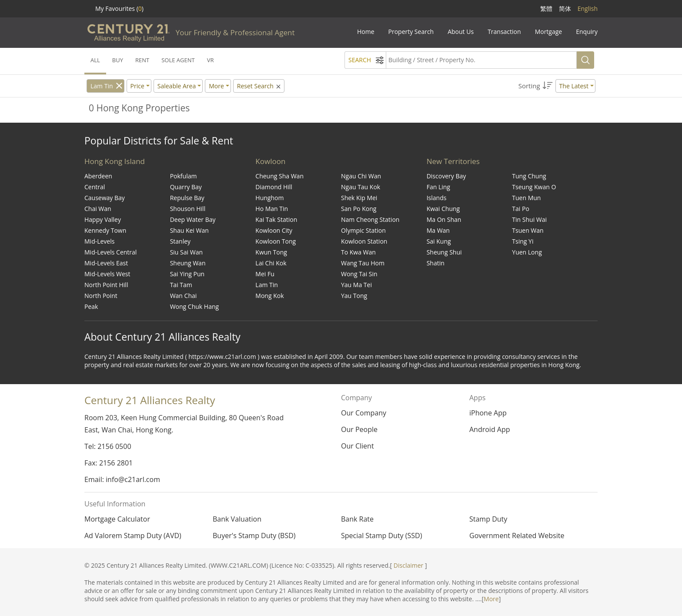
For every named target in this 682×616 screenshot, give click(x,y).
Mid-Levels (99, 241)
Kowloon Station (364, 241)
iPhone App (488, 413)
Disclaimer (408, 565)
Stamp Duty (488, 519)
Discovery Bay (446, 176)
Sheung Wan (188, 263)
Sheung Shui (444, 252)
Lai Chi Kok (271, 263)
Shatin (436, 263)
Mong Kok (269, 296)
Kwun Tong (271, 252)
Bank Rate (357, 519)
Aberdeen (98, 176)
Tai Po (521, 209)
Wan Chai (184, 296)
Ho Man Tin (272, 209)
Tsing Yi (523, 241)
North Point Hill (106, 285)
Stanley (180, 241)
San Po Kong (359, 209)
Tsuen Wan (528, 230)
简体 (565, 8)
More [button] (216, 86)
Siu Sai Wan (186, 252)
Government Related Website (517, 536)
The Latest (574, 86)
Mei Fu (265, 274)
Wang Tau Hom (363, 263)
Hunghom (269, 198)
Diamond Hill (274, 187)
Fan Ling (438, 187)
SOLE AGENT (178, 60)
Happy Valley (103, 219)
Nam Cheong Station (370, 219)
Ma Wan (438, 230)
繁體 (546, 8)
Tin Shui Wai (529, 219)
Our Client (358, 446)
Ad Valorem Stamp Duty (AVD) (133, 536)
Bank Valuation (237, 519)
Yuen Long (527, 252)
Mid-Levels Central (110, 252)
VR (211, 60)
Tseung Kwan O (534, 187)
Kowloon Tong (276, 241)
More (491, 599)
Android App (490, 429)
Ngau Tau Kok (361, 187)
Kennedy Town (105, 230)
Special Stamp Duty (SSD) (381, 536)
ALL (95, 60)
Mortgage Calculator (117, 519)
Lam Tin (102, 86)
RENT (142, 60)
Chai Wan (98, 209)
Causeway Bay (105, 198)
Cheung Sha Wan (279, 176)
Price (137, 86)
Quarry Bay (186, 187)
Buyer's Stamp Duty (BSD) (254, 536)
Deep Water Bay (193, 219)
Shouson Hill (188, 209)
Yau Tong (354, 296)
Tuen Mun (526, 198)
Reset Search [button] (260, 86)
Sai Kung (439, 241)
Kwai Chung (443, 209)
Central (95, 187)
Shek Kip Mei (359, 198)
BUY (118, 60)
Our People (359, 429)
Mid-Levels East (106, 263)
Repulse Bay (187, 198)
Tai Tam (181, 285)
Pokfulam (184, 176)
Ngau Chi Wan (361, 176)
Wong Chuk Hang (194, 306)
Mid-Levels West (107, 274)
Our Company (364, 413)
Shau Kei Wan (189, 230)
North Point (101, 296)
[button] (557, 86)
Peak (91, 306)
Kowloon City (274, 230)
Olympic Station (363, 230)
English (588, 8)
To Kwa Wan (358, 252)
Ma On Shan (444, 219)
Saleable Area (177, 86)
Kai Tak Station (276, 219)
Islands (437, 198)
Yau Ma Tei (356, 285)
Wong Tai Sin (359, 274)
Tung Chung (529, 176)
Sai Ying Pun (187, 274)
